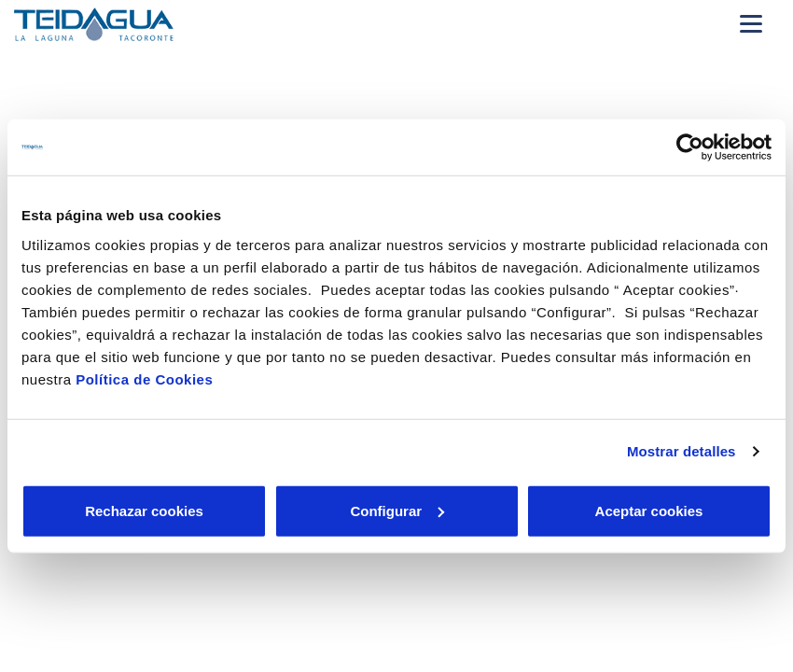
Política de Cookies (144, 378)
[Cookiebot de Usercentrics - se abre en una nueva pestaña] (690, 147)
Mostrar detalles (682, 451)
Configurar (397, 510)
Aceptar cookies (649, 510)
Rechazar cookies (144, 510)
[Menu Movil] (751, 23)
